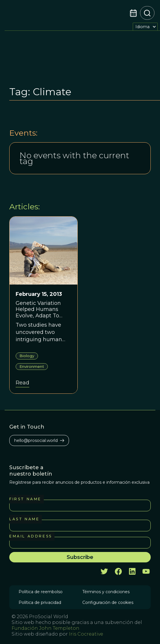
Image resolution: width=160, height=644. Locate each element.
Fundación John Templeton (46, 628)
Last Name (24, 519)
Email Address (31, 536)
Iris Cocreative (86, 634)
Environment (32, 366)
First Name (25, 499)
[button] (145, 27)
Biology (27, 356)
